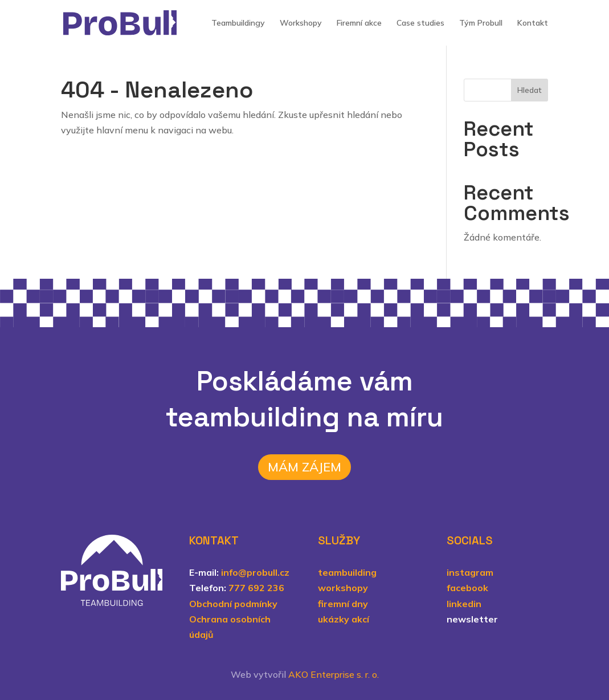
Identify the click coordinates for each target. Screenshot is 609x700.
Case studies (420, 23)
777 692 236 (256, 588)
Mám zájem (304, 467)
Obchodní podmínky (233, 604)
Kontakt (533, 23)
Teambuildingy (238, 23)
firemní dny (343, 604)
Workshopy (301, 23)
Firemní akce (359, 23)
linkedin (464, 604)
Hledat (530, 90)
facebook (467, 588)
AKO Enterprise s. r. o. (334, 674)
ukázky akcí (344, 619)
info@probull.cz (255, 572)
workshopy (343, 588)
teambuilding (347, 572)
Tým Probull (481, 23)
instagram (470, 572)
